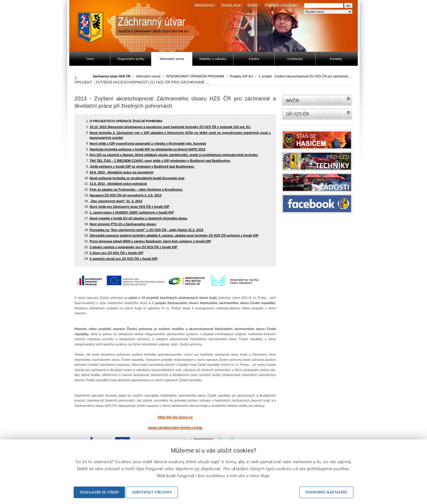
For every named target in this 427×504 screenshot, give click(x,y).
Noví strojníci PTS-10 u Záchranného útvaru (123, 224)
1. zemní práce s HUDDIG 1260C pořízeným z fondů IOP (132, 212)
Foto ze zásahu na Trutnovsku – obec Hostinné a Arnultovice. (136, 189)
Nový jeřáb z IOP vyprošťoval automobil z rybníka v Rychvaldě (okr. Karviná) (148, 143)
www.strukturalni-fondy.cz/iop (175, 428)
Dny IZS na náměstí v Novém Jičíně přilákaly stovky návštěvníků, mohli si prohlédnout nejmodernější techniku (174, 155)
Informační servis (148, 76)
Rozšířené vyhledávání (281, 5)
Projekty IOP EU (241, 76)
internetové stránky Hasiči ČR (317, 114)
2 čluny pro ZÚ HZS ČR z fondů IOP (117, 253)
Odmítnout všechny (152, 492)
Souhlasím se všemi (99, 492)
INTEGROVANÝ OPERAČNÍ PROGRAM (195, 76)
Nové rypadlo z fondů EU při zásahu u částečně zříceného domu (138, 218)
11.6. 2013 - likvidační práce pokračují (118, 184)
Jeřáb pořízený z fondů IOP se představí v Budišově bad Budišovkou (142, 166)
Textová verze (231, 5)
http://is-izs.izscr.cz (175, 417)
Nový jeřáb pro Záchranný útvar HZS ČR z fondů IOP (130, 207)
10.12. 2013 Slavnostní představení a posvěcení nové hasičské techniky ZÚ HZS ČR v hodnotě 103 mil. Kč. (170, 127)
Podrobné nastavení (326, 492)
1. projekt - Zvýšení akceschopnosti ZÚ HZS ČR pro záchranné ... (305, 76)
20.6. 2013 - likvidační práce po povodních (122, 172)
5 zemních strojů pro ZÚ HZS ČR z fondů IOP (124, 259)
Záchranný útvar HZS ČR (112, 76)
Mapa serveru (204, 5)
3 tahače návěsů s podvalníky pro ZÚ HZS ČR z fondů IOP (133, 247)
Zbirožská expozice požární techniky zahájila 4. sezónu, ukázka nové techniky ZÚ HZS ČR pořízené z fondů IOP (174, 235)
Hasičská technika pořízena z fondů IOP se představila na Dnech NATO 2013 (147, 149)
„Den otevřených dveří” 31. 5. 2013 (116, 201)
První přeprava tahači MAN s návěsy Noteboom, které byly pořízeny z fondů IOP (150, 241)
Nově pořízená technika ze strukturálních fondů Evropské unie (137, 178)
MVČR (317, 100)
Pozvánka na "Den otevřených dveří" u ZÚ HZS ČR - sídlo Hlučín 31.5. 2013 (147, 230)
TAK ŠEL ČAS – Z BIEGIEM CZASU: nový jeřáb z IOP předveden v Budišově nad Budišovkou (160, 161)
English (253, 5)
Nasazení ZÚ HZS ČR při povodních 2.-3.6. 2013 (126, 195)
